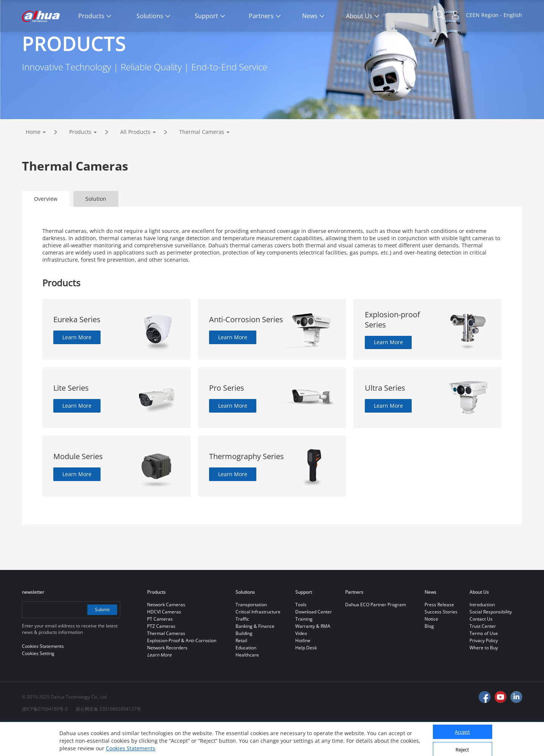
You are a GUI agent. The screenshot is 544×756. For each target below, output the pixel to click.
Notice (431, 651)
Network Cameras (166, 636)
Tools (301, 636)
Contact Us (481, 651)
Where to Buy (484, 679)
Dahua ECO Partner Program (376, 636)
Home (33, 164)
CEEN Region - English (494, 15)
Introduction (482, 636)
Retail (241, 672)
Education (246, 679)
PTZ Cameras (161, 658)
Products (80, 164)
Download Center (314, 643)
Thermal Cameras (202, 164)
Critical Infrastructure (258, 643)
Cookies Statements (131, 744)
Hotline (303, 672)
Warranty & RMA (313, 658)
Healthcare (247, 687)
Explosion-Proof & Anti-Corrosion (182, 672)
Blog (429, 658)
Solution (96, 231)
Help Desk (306, 679)
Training (304, 651)
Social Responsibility (491, 643)
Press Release (439, 636)
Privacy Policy (484, 672)
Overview (46, 231)
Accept (462, 728)
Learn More (77, 369)
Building (244, 665)
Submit (102, 641)
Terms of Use (484, 665)
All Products (135, 164)
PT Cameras (160, 651)
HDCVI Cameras (164, 643)
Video (301, 665)
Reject (462, 746)
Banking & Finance (255, 658)
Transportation (251, 636)
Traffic (242, 651)
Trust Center (483, 658)
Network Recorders (167, 679)
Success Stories (441, 643)
